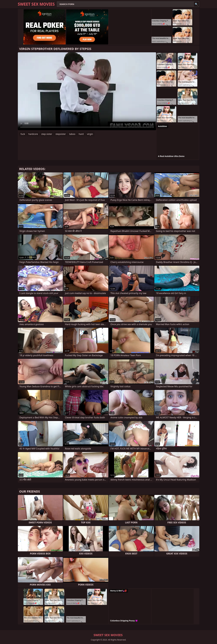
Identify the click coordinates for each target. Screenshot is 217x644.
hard (81, 134)
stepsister (61, 134)
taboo (72, 134)
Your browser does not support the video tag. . (87, 91)
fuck (23, 134)
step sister (47, 134)
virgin (90, 134)
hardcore (33, 134)
